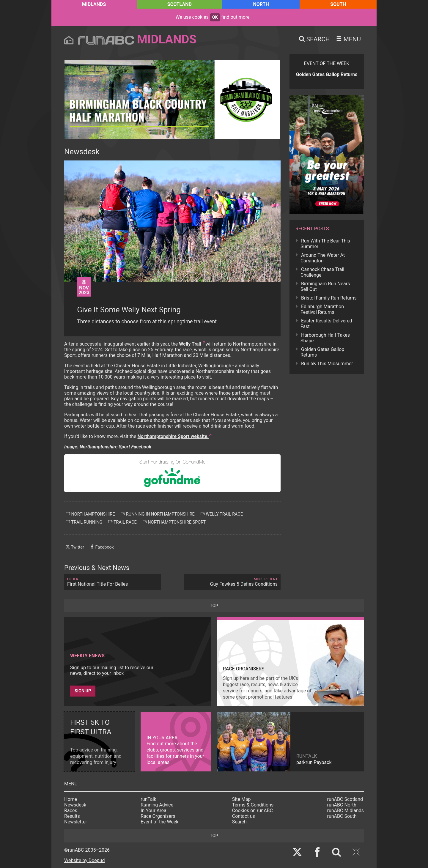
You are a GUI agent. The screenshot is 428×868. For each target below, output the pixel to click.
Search (239, 822)
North (261, 4)
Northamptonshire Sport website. (173, 436)
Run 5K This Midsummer (327, 364)
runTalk (148, 799)
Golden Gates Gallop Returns (322, 352)
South (338, 4)
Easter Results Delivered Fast (326, 324)
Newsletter (76, 822)
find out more (236, 17)
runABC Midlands (346, 810)
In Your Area (154, 810)
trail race (122, 522)
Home (71, 799)
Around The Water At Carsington (323, 258)
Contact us (244, 816)
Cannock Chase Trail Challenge (322, 272)
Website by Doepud (85, 860)
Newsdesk (75, 805)
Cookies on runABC (252, 810)
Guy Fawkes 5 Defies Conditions (232, 582)
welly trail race (222, 514)
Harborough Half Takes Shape (325, 338)
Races (71, 810)
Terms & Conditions (253, 805)
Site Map (241, 799)
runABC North (342, 805)
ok (215, 17)
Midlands (94, 4)
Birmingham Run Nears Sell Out (325, 286)
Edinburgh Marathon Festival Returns (322, 309)
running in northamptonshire (158, 514)
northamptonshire (90, 514)
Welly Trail (191, 344)
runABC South (342, 816)
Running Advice (157, 805)
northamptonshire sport (174, 522)
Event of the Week (159, 822)
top (214, 606)
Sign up (83, 691)
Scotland (180, 4)
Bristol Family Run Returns (329, 298)
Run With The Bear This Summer (325, 244)
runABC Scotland (345, 799)
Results (72, 816)
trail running (84, 522)
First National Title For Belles (113, 582)
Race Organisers (158, 816)
